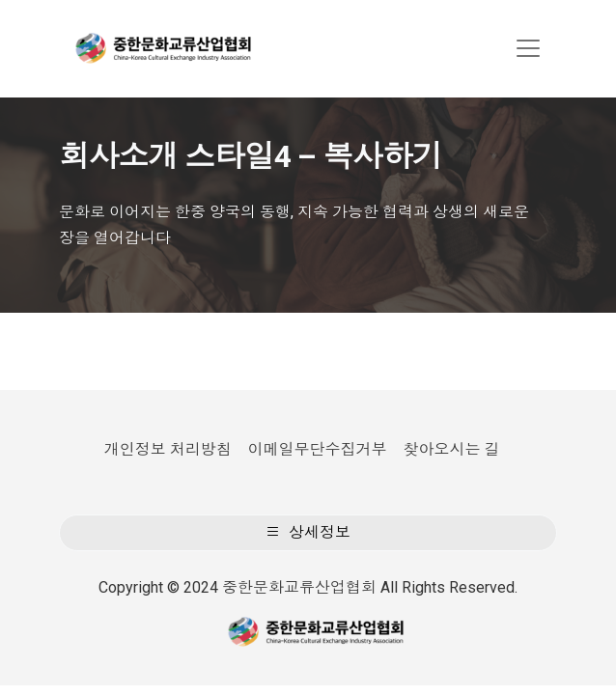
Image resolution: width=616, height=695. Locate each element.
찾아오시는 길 (451, 449)
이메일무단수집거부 (318, 449)
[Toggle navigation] (528, 48)
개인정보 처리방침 (168, 449)
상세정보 (308, 532)
